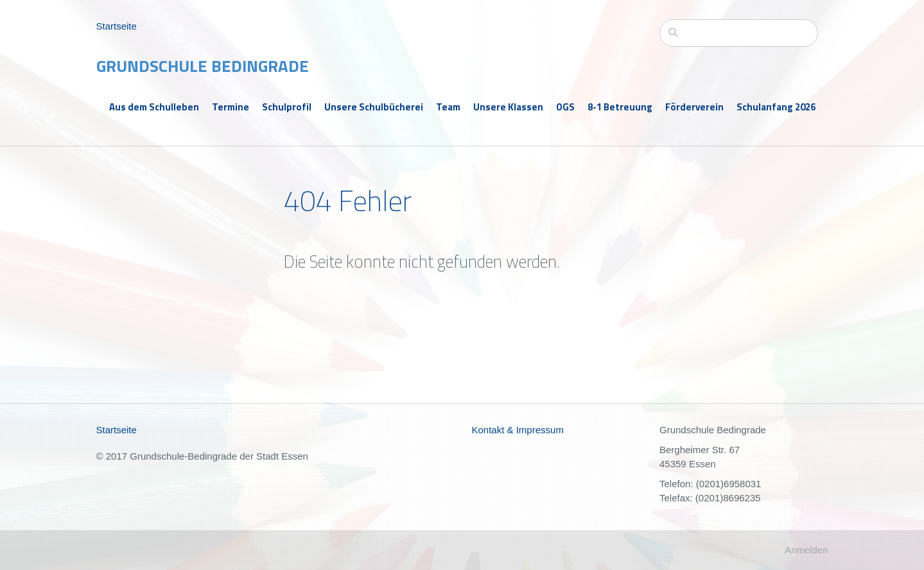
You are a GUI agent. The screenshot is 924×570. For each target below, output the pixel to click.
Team (448, 107)
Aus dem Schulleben (154, 107)
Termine (231, 107)
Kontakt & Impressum (518, 430)
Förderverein (694, 107)
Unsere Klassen (508, 107)
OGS (565, 107)
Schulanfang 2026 (776, 107)
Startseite (117, 26)
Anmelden (806, 550)
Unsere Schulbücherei (374, 107)
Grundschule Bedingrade (203, 66)
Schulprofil (287, 107)
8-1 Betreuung (620, 107)
